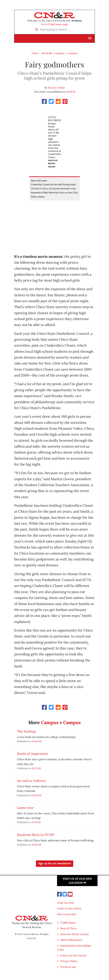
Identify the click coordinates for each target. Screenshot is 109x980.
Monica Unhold (56, 88)
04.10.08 (47, 53)
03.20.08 (37, 795)
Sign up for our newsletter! (55, 864)
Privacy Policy (69, 961)
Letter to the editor (69, 908)
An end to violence (31, 781)
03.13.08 (36, 822)
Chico (35, 53)
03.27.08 (36, 768)
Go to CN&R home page (55, 24)
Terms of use (68, 967)
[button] (90, 38)
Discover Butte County (74, 934)
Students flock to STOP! (36, 835)
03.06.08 (37, 845)
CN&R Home (68, 923)
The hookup (26, 731)
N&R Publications (71, 940)
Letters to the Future (73, 955)
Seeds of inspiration (32, 754)
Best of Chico (69, 928)
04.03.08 (37, 741)
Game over (25, 808)
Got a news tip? (67, 914)
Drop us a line (66, 903)
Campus (60, 53)
